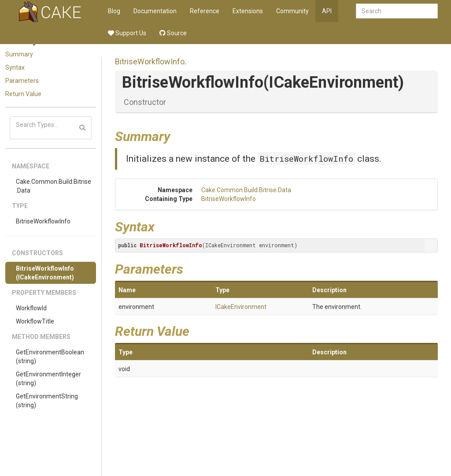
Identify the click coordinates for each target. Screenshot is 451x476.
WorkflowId (31, 308)
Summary (19, 54)
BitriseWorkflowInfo (43, 221)
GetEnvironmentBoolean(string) (50, 357)
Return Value (23, 94)
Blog (114, 11)
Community (292, 11)
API (327, 11)
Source (173, 33)
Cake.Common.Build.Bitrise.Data (54, 186)
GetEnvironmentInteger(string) (48, 379)
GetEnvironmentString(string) (47, 401)
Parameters (22, 81)
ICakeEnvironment (241, 307)
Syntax (15, 67)
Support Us (127, 33)
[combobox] (397, 11)
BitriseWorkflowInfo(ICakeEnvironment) (45, 273)
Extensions (248, 11)
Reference (205, 11)
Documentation (155, 11)
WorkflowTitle (35, 321)
